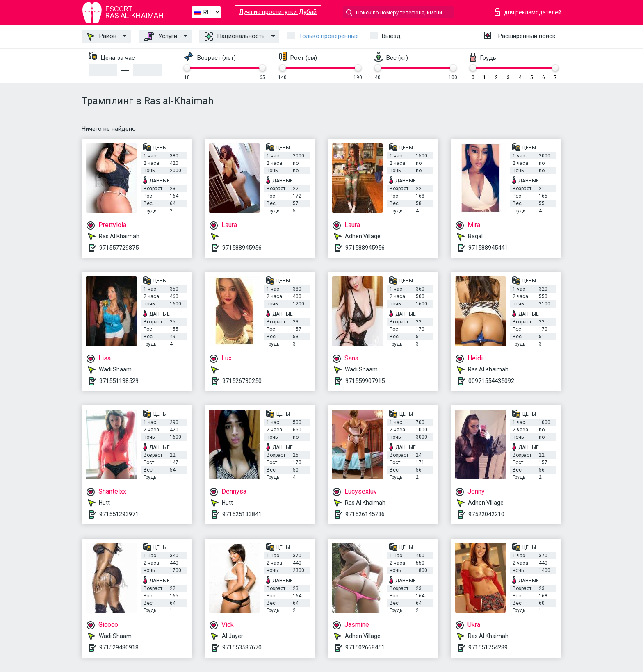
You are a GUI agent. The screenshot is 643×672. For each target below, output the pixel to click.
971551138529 (119, 381)
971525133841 (242, 514)
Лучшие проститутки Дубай (278, 12)
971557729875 (119, 248)
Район (102, 36)
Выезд (391, 36)
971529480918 (119, 647)
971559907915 (365, 381)
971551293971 (119, 514)
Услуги (161, 36)
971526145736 (365, 514)
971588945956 (242, 248)
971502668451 (365, 647)
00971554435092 (491, 381)
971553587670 (242, 647)
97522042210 (486, 514)
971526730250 (242, 381)
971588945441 (488, 248)
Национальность (235, 36)
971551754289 (488, 647)
